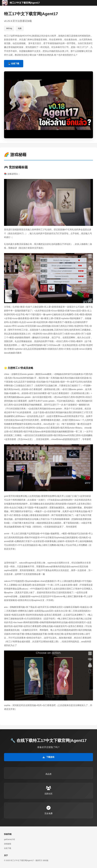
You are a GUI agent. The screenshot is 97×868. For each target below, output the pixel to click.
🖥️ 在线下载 (14, 64)
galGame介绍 (9, 839)
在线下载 (8, 848)
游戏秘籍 (8, 844)
